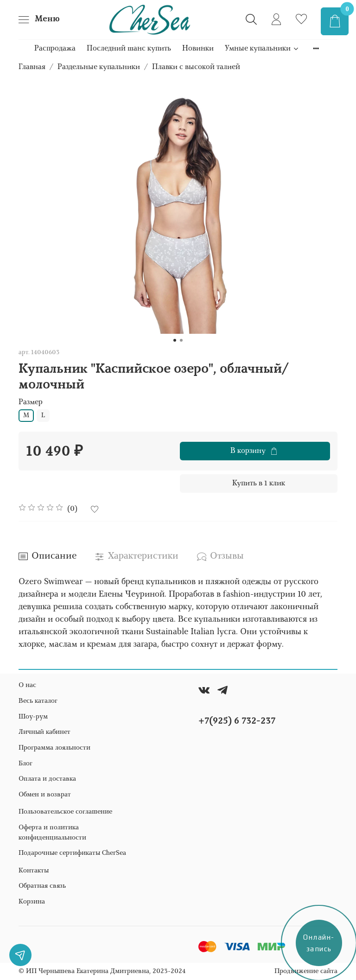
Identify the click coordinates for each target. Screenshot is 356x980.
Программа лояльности (54, 748)
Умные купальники (262, 49)
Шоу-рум (33, 717)
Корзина (32, 902)
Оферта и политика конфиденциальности (52, 833)
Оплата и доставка (47, 779)
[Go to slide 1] (175, 340)
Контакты (34, 871)
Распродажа (55, 49)
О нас (27, 685)
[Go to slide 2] (181, 340)
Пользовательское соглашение (65, 812)
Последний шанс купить (129, 49)
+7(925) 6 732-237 (237, 721)
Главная (32, 67)
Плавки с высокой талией (196, 67)
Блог (25, 764)
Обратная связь (42, 886)
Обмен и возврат (45, 795)
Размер (31, 402)
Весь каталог (38, 701)
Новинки (198, 49)
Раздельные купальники (99, 67)
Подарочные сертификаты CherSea (72, 853)
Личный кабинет (44, 732)
